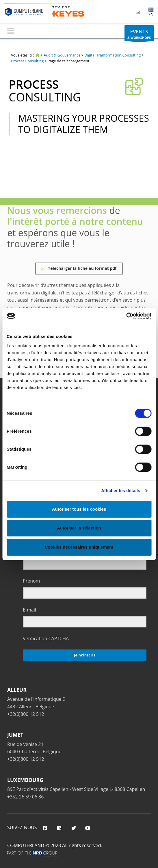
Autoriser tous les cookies (79, 509)
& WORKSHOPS (139, 35)
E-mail (29, 610)
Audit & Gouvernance (62, 55)
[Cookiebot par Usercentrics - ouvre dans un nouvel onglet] (126, 316)
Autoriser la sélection (79, 528)
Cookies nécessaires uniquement (79, 547)
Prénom (31, 581)
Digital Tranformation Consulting (113, 55)
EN (151, 12)
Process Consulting (27, 61)
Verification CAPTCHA (46, 638)
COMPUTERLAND (26, 845)
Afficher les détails (121, 491)
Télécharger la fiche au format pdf (79, 268)
